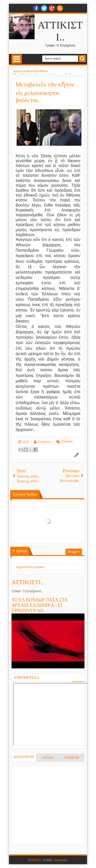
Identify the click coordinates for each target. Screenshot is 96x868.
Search (82, 59)
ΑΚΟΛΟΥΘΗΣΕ (24, 757)
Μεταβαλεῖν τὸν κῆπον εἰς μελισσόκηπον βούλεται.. (45, 92)
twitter (44, 8)
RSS (60, 8)
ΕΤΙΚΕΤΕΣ (72, 758)
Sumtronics (60, 860)
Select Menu (17, 59)
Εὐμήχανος (44, 442)
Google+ (52, 8)
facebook (36, 8)
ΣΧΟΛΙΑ (48, 758)
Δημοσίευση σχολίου (30, 567)
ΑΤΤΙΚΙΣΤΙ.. (28, 582)
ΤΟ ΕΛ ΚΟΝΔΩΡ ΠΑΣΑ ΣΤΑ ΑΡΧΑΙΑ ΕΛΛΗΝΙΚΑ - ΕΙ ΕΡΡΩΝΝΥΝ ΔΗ (40, 605)
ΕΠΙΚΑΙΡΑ (67, 442)
